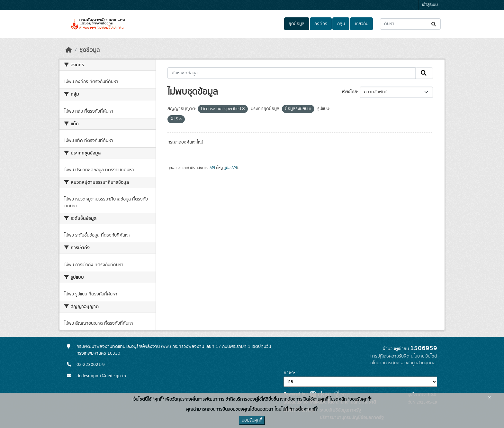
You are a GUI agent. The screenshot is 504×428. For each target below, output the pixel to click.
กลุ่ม (341, 24)
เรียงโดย (350, 92)
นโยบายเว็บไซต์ (424, 356)
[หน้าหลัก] (69, 50)
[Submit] (434, 24)
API (212, 168)
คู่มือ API (230, 168)
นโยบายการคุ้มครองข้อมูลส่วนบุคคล (403, 363)
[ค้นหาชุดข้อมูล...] (410, 24)
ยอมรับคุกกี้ (252, 420)
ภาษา (289, 373)
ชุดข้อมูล (297, 24)
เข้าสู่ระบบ (430, 5)
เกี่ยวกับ (362, 24)
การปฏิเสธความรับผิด (390, 356)
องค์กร (321, 24)
